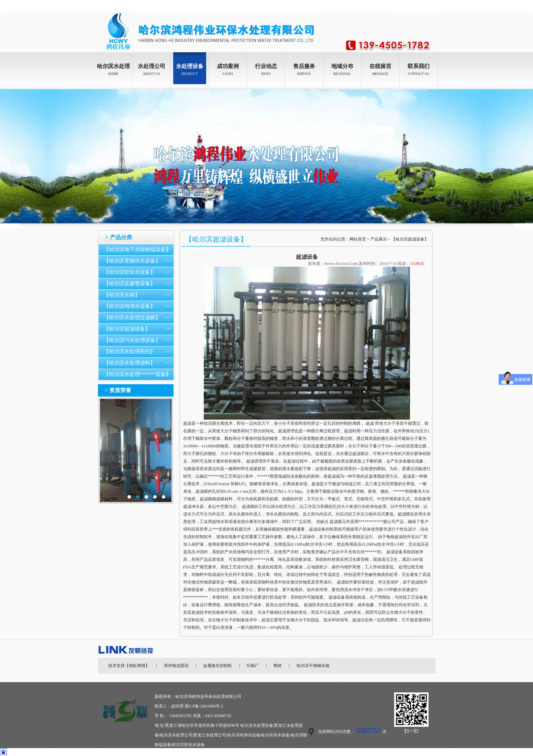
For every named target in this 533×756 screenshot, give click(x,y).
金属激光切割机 (218, 666)
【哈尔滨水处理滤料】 (130, 363)
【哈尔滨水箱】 (122, 295)
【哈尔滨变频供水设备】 (132, 261)
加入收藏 (431, 6)
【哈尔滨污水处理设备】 (132, 340)
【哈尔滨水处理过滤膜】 (132, 318)
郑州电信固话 (176, 666)
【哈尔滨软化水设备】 (130, 272)
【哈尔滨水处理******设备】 (137, 374)
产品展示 (379, 239)
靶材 (278, 666)
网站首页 (358, 239)
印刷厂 (253, 666)
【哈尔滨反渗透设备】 (130, 283)
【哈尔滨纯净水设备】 (130, 306)
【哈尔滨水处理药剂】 (130, 352)
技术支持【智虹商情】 (129, 666)
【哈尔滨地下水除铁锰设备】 (137, 249)
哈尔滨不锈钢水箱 (313, 666)
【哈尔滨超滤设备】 (127, 329)
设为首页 (411, 6)
